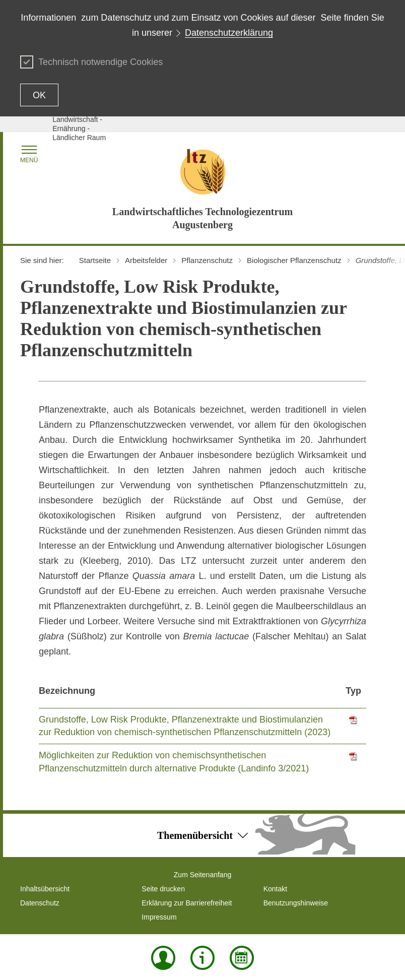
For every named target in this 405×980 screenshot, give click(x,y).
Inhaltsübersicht (45, 889)
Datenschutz (40, 903)
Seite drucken (163, 889)
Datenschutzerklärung (229, 33)
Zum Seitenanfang (202, 875)
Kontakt (275, 889)
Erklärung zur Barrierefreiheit (187, 903)
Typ (353, 691)
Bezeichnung (67, 691)
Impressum (159, 917)
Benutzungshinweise (296, 903)
